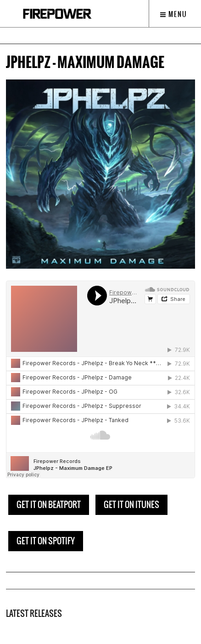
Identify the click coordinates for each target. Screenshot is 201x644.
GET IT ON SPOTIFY (46, 541)
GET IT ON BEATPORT (49, 505)
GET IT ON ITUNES (131, 505)
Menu (174, 14)
